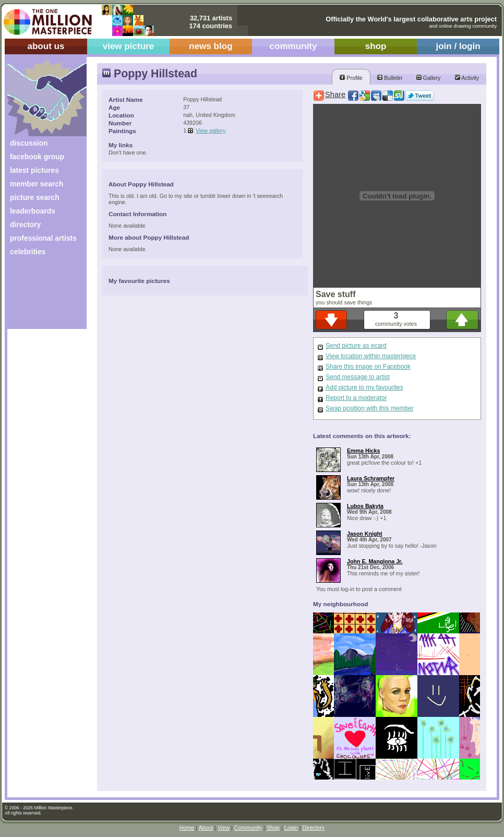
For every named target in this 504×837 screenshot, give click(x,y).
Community (248, 828)
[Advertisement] (40, 296)
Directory (314, 828)
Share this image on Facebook (368, 367)
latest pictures (34, 170)
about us (46, 46)
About (206, 828)
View (224, 828)
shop (376, 46)
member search (37, 184)
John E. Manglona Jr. (375, 561)
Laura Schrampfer (371, 478)
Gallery (429, 78)
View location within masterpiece (371, 356)
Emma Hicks (363, 451)
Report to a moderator (356, 398)
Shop (273, 828)
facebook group (37, 157)
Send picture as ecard (356, 346)
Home (187, 828)
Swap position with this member (370, 408)
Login (291, 828)
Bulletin (390, 78)
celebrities (28, 252)
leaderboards (33, 211)
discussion (29, 143)
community (293, 46)
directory (25, 225)
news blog (211, 46)
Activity (467, 78)
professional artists (43, 238)
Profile (351, 78)
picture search (35, 197)
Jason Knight (365, 534)
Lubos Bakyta (365, 506)
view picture (129, 46)
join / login (458, 46)
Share (335, 95)
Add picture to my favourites (364, 387)
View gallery (211, 131)
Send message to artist (358, 377)
